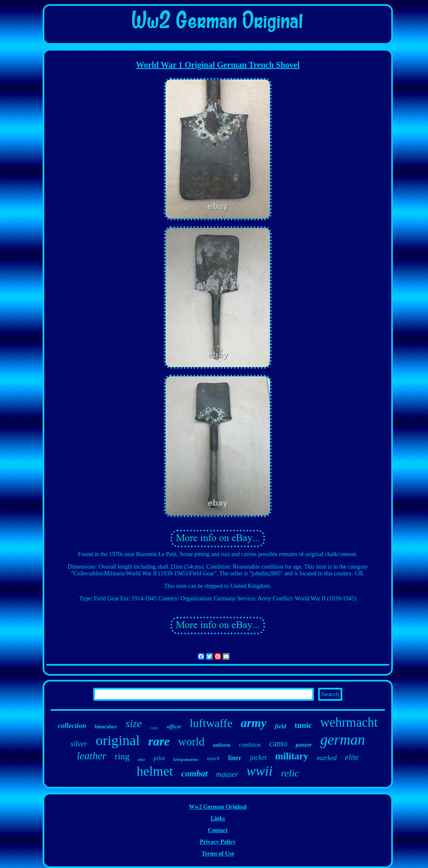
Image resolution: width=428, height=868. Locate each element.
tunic (303, 725)
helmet (155, 771)
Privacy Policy (218, 842)
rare (159, 741)
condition (250, 745)
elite (352, 757)
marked (327, 758)
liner (235, 758)
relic (290, 773)
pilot (159, 758)
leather (92, 756)
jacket (259, 757)
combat (195, 774)
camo (278, 743)
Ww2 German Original (218, 807)
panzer (304, 745)
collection (72, 726)
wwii (260, 771)
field (280, 726)
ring (122, 756)
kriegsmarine (186, 759)
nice (141, 759)
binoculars (106, 727)
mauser (227, 774)
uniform (222, 745)
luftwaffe (211, 723)
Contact (218, 830)
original (118, 740)
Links (218, 818)
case (154, 728)
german (343, 740)
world (191, 742)
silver (79, 744)
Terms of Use (218, 854)
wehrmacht (349, 722)
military (292, 756)
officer (174, 726)
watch (213, 758)
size (134, 724)
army (253, 723)
